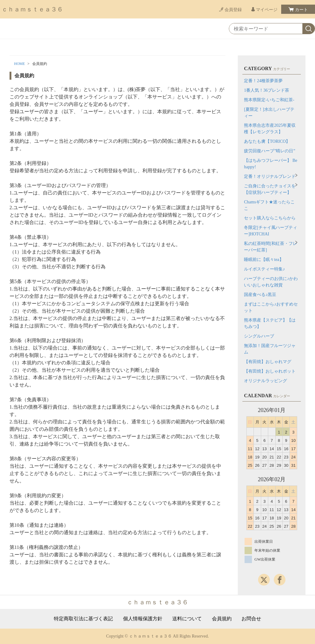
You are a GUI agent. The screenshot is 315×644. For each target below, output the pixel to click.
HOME (20, 64)
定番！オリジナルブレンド (270, 176)
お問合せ (251, 619)
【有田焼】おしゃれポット (270, 371)
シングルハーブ (259, 336)
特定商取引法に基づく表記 (83, 619)
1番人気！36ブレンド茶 (267, 90)
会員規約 (222, 619)
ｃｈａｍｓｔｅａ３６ (32, 9)
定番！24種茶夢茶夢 (263, 81)
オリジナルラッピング (265, 381)
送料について (187, 619)
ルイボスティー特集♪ (264, 269)
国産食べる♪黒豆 (260, 295)
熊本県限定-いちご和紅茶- (269, 100)
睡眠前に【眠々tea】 (264, 260)
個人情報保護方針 (143, 619)
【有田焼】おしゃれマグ (268, 362)
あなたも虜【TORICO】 (267, 141)
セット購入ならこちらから (270, 218)
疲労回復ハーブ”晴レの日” (269, 151)
